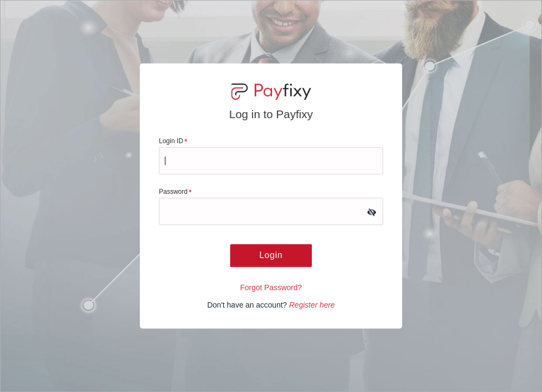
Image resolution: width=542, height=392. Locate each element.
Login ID (173, 142)
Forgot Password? (271, 288)
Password (175, 192)
